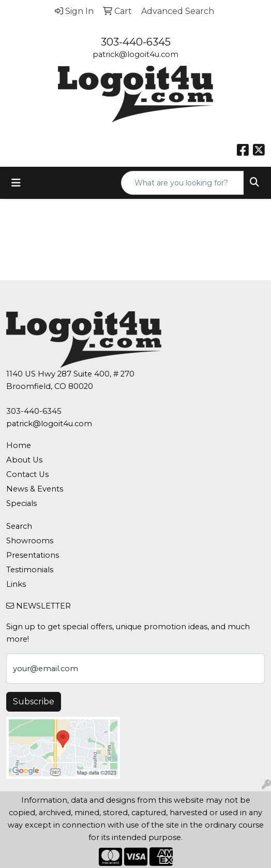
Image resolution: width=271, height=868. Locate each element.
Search (19, 526)
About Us (24, 460)
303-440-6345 (136, 42)
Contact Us (27, 474)
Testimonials (30, 570)
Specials (21, 503)
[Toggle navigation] (16, 183)
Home (19, 445)
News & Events (35, 489)
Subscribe (34, 701)
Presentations (33, 555)
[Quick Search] (183, 183)
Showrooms (30, 541)
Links (16, 584)
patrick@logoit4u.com (135, 54)
